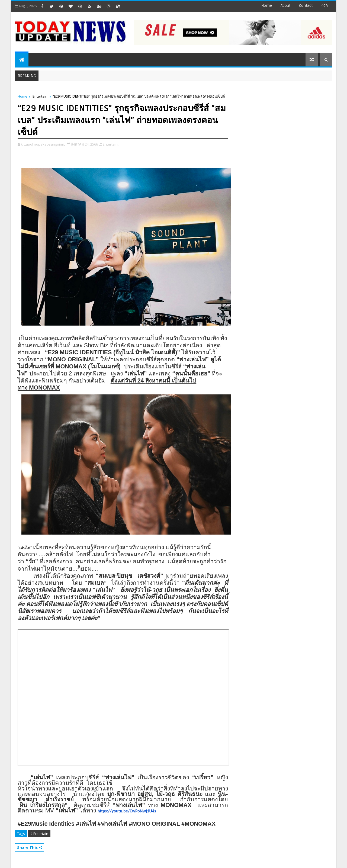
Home (267, 6)
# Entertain (39, 834)
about (285, 6)
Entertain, (111, 144)
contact (306, 6)
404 (324, 6)
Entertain (40, 96)
